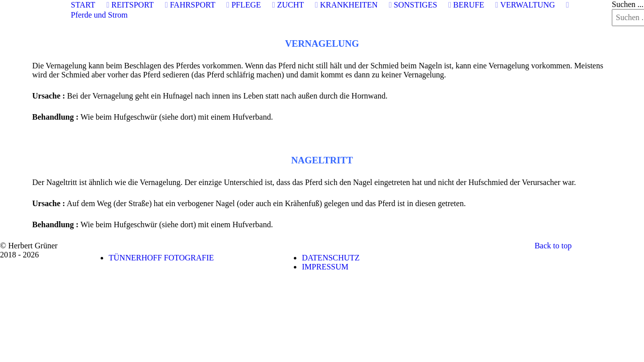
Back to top (553, 246)
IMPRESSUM (325, 267)
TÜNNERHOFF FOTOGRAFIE (161, 258)
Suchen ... (628, 4)
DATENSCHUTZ (331, 258)
